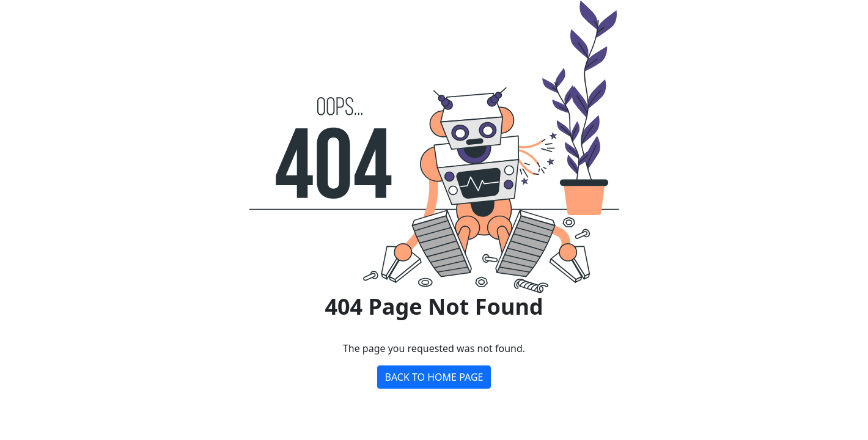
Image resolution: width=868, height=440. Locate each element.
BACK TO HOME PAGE (434, 377)
